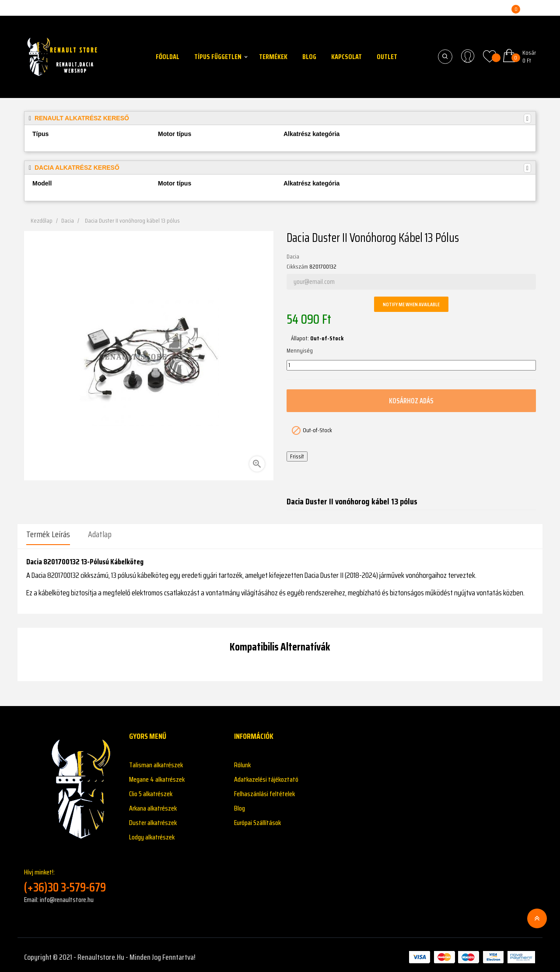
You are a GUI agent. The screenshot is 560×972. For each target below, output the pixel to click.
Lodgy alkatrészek (152, 833)
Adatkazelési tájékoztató (266, 775)
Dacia (293, 257)
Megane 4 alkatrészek (157, 775)
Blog (240, 804)
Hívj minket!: (70, 876)
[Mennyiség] (411, 365)
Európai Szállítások (257, 818)
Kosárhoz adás (411, 400)
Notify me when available (411, 304)
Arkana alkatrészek (153, 804)
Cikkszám (297, 267)
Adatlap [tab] (100, 534)
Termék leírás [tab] (48, 534)
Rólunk (242, 760)
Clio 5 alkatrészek (151, 789)
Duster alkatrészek (153, 818)
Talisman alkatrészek (156, 760)
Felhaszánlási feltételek (264, 789)
